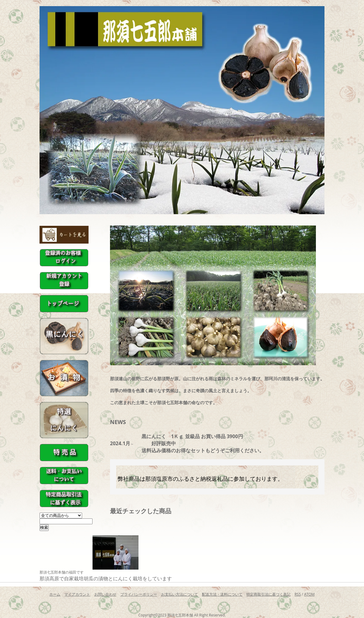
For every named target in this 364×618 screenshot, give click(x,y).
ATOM (309, 594)
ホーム (55, 594)
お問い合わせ (105, 594)
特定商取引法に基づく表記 (268, 594)
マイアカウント (77, 594)
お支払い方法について (180, 594)
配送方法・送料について (222, 594)
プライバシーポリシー (139, 594)
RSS (298, 594)
